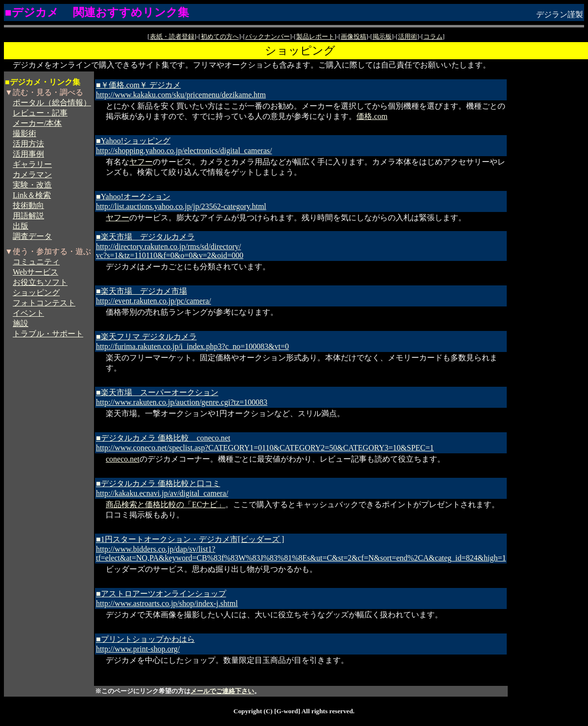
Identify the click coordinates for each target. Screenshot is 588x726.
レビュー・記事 (40, 113)
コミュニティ (36, 262)
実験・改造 (32, 185)
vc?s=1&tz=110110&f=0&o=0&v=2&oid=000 (170, 255)
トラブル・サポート (48, 334)
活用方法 (28, 144)
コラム (433, 36)
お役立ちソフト (40, 282)
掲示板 (382, 36)
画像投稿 (353, 36)
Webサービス (35, 272)
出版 (21, 226)
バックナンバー (268, 36)
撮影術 (24, 133)
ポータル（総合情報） (52, 103)
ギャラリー (32, 164)
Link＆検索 (32, 195)
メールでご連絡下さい (222, 691)
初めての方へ (220, 36)
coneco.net (123, 459)
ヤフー (141, 162)
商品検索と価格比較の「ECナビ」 (165, 504)
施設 (21, 323)
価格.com (372, 116)
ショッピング (36, 293)
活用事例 (28, 154)
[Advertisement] (548, 207)
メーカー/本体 (37, 123)
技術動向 (28, 205)
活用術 (408, 36)
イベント (28, 313)
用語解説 (28, 216)
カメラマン (32, 175)
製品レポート (315, 36)
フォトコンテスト (44, 303)
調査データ (32, 236)
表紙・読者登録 (172, 36)
